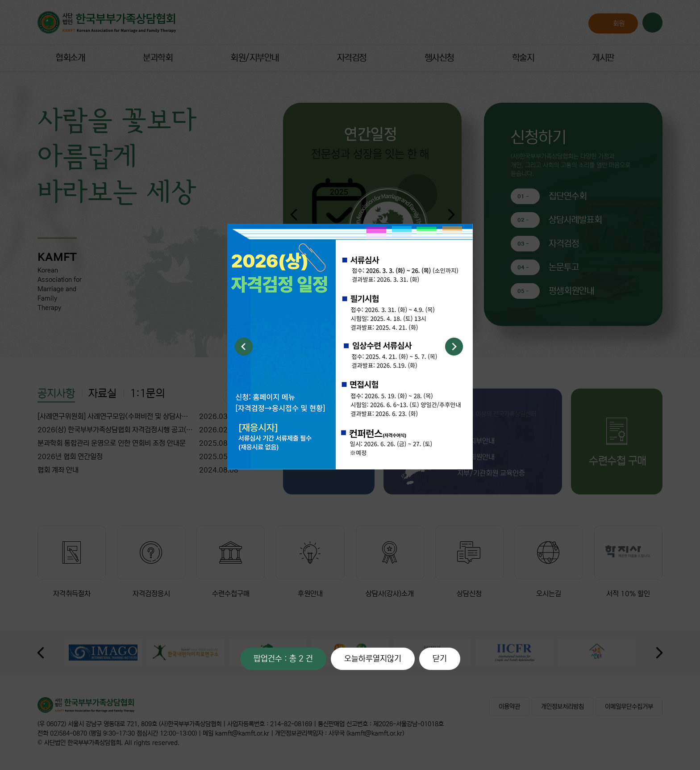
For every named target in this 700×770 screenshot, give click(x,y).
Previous (244, 347)
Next (454, 347)
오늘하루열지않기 (373, 659)
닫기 (440, 659)
